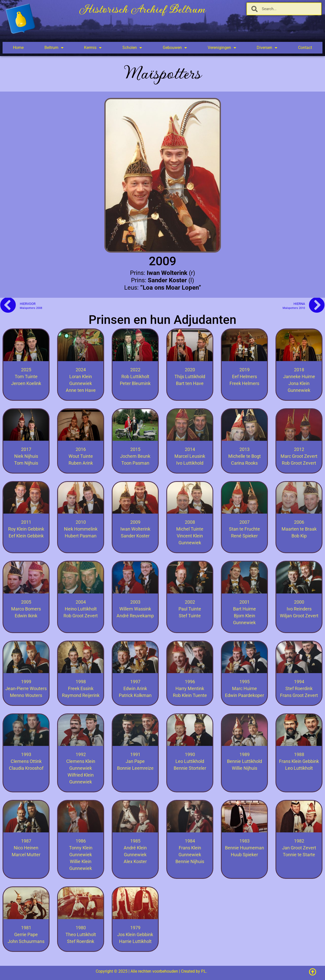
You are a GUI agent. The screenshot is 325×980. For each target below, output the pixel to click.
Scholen (132, 48)
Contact (305, 48)
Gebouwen (175, 48)
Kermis (93, 48)
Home (18, 48)
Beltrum (54, 48)
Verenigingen (222, 48)
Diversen (267, 48)
